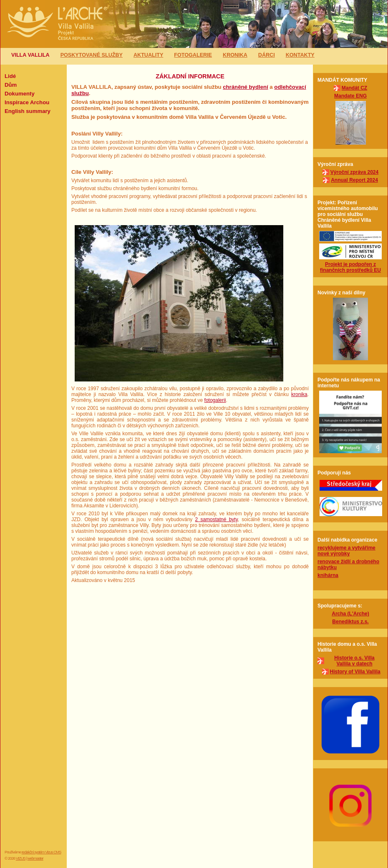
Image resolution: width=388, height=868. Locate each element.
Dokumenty (20, 94)
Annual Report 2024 (354, 180)
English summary (28, 111)
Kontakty (300, 55)
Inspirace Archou (27, 102)
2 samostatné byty (217, 519)
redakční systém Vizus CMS (42, 852)
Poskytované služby (92, 55)
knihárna (328, 575)
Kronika (235, 55)
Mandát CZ (354, 88)
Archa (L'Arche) (350, 614)
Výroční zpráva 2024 (354, 172)
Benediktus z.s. (350, 622)
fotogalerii (215, 400)
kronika (299, 394)
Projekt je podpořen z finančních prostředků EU (350, 267)
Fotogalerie (193, 55)
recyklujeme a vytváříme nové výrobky (346, 551)
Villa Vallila (30, 55)
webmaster (35, 858)
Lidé (10, 76)
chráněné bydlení (245, 87)
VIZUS (21, 858)
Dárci (267, 55)
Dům (11, 85)
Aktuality (148, 55)
